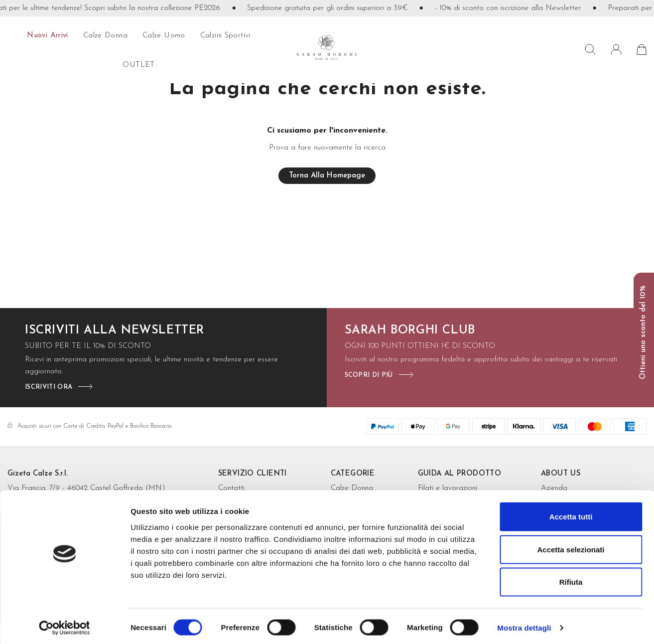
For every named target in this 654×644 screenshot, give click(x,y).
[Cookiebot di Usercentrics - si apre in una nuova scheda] (65, 625)
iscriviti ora (49, 387)
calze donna (105, 36)
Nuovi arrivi (48, 36)
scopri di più (369, 375)
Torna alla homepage (327, 176)
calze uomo (164, 36)
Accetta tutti (571, 513)
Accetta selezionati (571, 546)
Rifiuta (571, 578)
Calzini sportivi (225, 36)
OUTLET (138, 65)
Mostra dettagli (524, 624)
